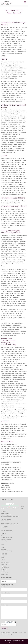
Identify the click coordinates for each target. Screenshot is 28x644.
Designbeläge (4, 574)
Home (2, 536)
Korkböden (3, 571)
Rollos (2, 558)
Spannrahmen (4, 566)
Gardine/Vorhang (5, 563)
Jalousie (3, 561)
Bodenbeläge (4, 541)
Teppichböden (4, 573)
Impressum (4, 549)
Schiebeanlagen (5, 568)
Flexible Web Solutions (16, 642)
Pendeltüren (4, 569)
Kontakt (3, 548)
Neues (2, 544)
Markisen (3, 556)
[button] (15, 622)
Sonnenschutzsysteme (6, 537)
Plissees (3, 559)
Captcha (3, 622)
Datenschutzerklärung (6, 551)
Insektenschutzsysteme (7, 539)
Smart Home (4, 564)
